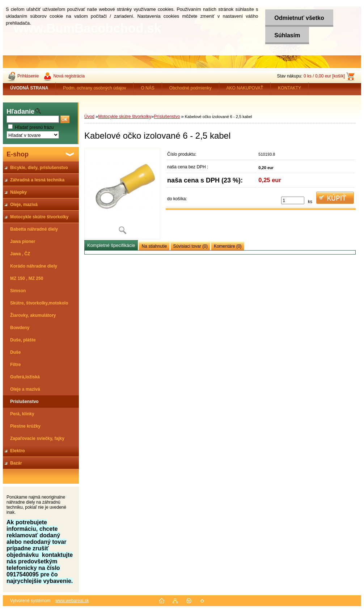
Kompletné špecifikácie (111, 245)
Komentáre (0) (228, 246)
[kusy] (293, 200)
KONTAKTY (289, 88)
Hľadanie (20, 112)
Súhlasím (287, 35)
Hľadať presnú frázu (34, 127)
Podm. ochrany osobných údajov (94, 88)
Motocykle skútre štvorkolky (125, 117)
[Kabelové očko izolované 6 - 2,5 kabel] (122, 194)
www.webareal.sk (72, 601)
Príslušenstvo (167, 117)
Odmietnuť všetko (299, 18)
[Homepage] (29, 88)
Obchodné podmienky (191, 88)
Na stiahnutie (154, 246)
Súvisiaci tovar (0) (191, 246)
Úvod (89, 117)
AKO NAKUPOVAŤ (245, 88)
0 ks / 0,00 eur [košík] (324, 76)
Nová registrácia (69, 76)
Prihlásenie (28, 76)
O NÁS (147, 88)
